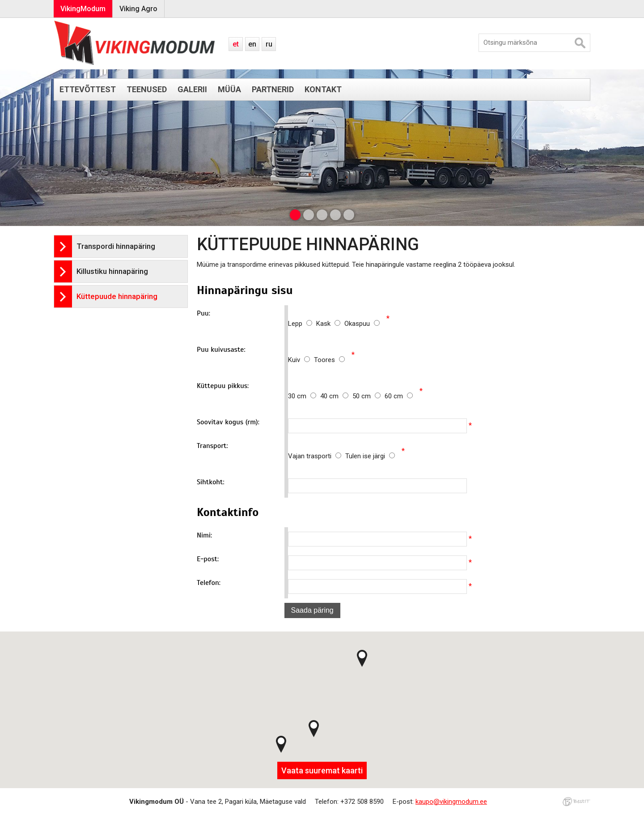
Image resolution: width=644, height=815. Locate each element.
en (252, 44)
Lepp (302, 324)
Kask (330, 324)
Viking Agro (138, 9)
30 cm (304, 396)
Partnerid (273, 89)
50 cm (369, 396)
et (236, 44)
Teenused (147, 89)
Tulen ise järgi (370, 456)
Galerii (192, 89)
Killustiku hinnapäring (112, 271)
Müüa (229, 89)
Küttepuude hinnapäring (117, 296)
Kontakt (323, 89)
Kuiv (301, 360)
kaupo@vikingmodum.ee (451, 802)
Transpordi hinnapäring (116, 246)
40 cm (336, 396)
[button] (281, 744)
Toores (329, 360)
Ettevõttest (88, 89)
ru (269, 44)
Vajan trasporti (317, 456)
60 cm (399, 396)
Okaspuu (362, 324)
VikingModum (83, 9)
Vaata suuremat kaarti (322, 770)
